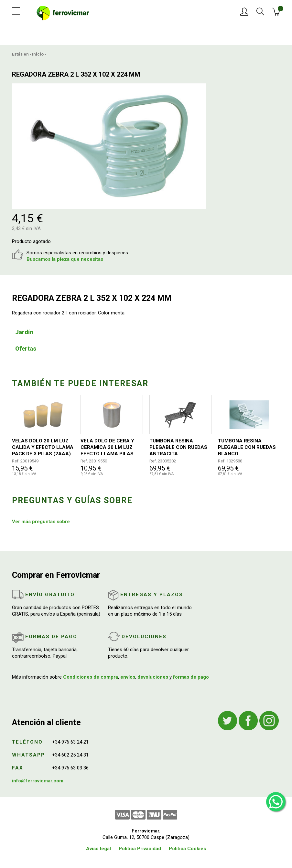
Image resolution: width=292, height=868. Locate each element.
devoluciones (153, 677)
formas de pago (191, 677)
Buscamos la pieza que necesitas (65, 259)
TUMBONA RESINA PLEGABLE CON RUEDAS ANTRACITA (178, 447)
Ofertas (26, 349)
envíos (128, 677)
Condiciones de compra (91, 677)
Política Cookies (187, 849)
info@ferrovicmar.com (38, 781)
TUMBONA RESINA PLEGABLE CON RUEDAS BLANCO (247, 447)
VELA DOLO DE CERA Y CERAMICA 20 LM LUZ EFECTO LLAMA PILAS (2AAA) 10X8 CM (107, 447)
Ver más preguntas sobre (41, 522)
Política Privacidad (140, 849)
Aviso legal (98, 849)
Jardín (24, 332)
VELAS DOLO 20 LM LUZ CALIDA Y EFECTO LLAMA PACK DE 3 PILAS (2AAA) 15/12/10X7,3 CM (43, 447)
